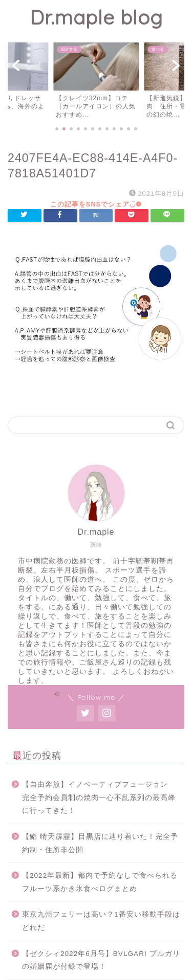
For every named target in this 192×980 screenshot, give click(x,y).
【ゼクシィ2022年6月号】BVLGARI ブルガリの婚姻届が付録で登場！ (101, 960)
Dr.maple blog (96, 17)
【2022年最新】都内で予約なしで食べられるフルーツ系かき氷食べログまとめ (100, 882)
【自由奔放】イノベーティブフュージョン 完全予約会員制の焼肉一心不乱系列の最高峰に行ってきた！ (99, 797)
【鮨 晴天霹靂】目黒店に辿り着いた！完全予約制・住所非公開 (100, 843)
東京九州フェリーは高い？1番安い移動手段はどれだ (101, 921)
